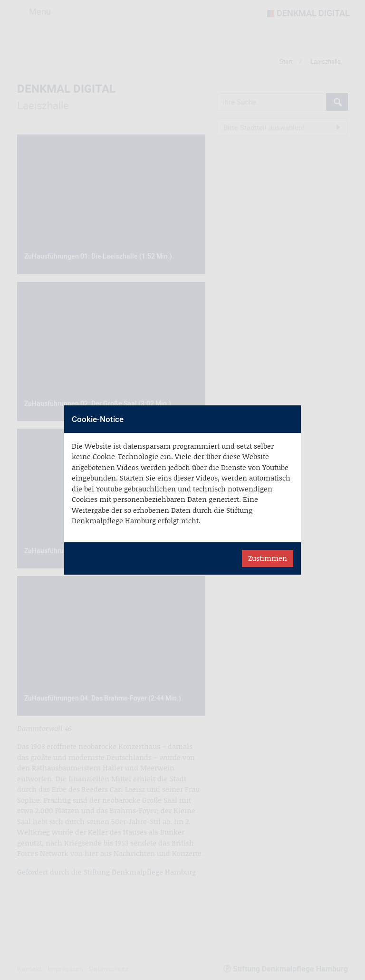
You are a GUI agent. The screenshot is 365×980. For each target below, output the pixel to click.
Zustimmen (268, 558)
